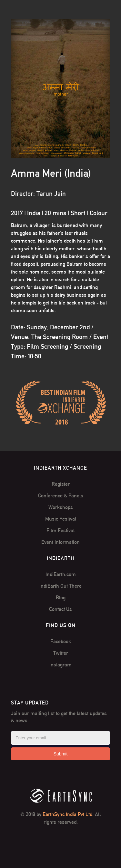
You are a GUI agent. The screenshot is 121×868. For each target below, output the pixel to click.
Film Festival (60, 530)
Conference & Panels (61, 496)
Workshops (61, 507)
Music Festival (61, 519)
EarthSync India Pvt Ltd (67, 814)
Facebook (61, 641)
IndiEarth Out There (60, 586)
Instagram (60, 665)
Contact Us (60, 609)
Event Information (60, 542)
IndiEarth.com (61, 574)
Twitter (61, 653)
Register (61, 484)
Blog (61, 598)
